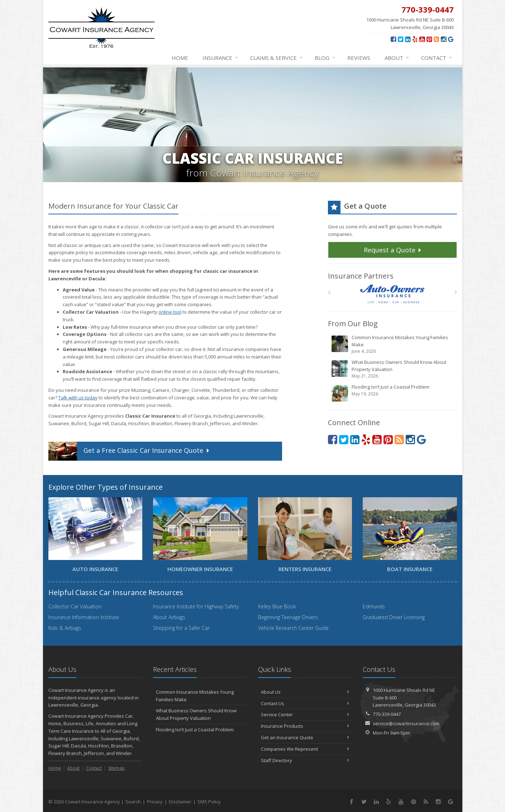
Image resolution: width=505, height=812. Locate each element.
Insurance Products (305, 726)
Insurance (221, 58)
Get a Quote (130, 451)
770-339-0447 (387, 714)
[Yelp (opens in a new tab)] (415, 39)
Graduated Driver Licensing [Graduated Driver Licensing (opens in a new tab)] (394, 617)
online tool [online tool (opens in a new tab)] (170, 312)
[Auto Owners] (392, 294)
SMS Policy (209, 802)
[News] (436, 39)
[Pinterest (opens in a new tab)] (429, 39)
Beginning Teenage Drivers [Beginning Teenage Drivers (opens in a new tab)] (288, 617)
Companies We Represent (305, 749)
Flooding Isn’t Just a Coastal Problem (393, 393)
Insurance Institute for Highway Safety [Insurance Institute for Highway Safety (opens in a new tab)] (196, 606)
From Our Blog (353, 324)
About (397, 58)
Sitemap (116, 768)
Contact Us (305, 703)
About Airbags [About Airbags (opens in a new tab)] (169, 617)
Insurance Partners (361, 276)
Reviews (359, 58)
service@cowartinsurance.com (406, 723)
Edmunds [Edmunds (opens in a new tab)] (374, 606)
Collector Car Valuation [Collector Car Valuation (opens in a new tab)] (75, 606)
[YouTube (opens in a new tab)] (422, 39)
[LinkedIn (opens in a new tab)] (408, 39)
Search (133, 802)
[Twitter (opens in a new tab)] (401, 39)
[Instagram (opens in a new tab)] (444, 39)
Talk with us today (78, 398)
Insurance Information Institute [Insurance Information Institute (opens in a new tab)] (84, 617)
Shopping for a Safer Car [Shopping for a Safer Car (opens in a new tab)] (181, 628)
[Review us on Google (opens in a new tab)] (451, 39)
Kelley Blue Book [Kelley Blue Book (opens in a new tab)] (277, 606)
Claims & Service (277, 58)
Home (180, 58)
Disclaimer (180, 802)
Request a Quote (393, 250)
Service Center (305, 714)
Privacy (155, 802)
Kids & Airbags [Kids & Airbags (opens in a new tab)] (65, 628)
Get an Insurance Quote (305, 737)
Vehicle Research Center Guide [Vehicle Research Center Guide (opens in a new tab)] (293, 628)
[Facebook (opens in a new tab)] (393, 39)
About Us (305, 692)
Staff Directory (305, 760)
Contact (437, 58)
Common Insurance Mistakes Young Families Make (393, 344)
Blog (325, 58)
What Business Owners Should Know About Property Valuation (393, 369)
